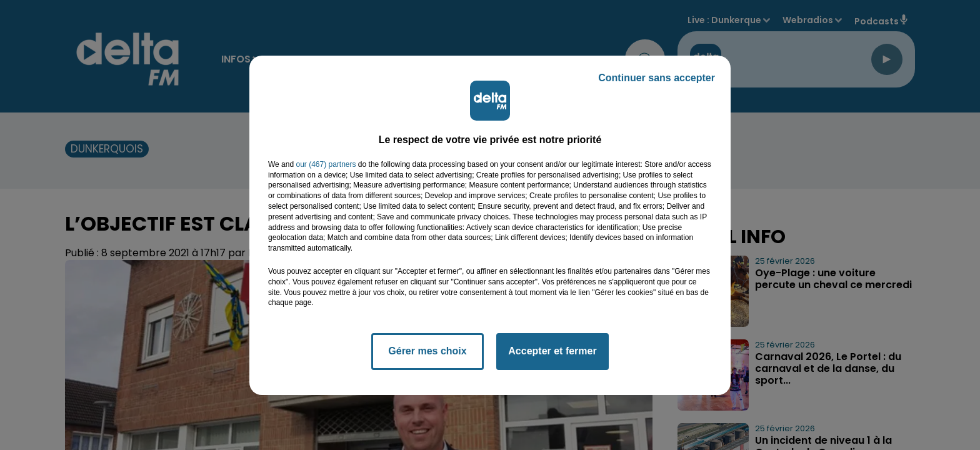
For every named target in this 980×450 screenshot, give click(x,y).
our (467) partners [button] (326, 164)
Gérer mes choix (427, 351)
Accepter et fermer (552, 351)
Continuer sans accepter (657, 78)
